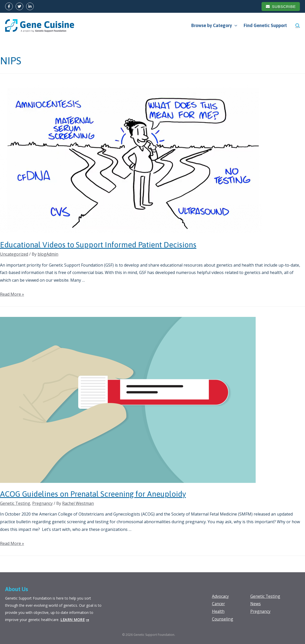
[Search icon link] (298, 26)
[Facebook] (9, 6)
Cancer (219, 604)
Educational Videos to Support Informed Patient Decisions (98, 245)
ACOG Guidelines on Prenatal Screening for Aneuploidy (93, 494)
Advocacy (221, 596)
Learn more (72, 620)
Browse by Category (215, 26)
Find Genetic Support (266, 25)
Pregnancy (42, 503)
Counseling (223, 619)
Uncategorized (14, 254)
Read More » (12, 294)
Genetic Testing (15, 503)
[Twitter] (19, 6)
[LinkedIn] (30, 6)
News (256, 604)
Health (218, 611)
